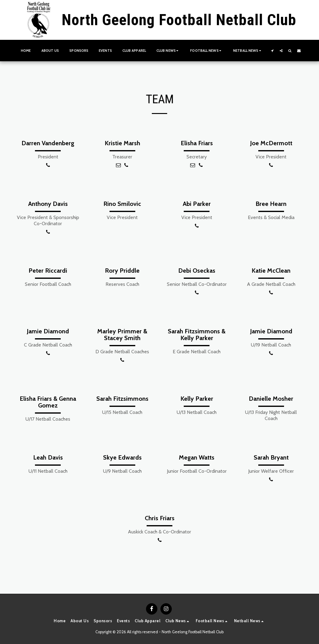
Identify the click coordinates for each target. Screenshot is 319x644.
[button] (168, 51)
